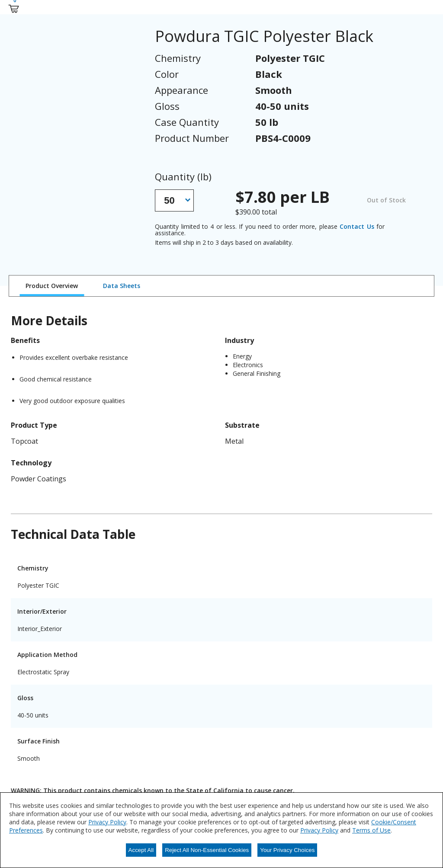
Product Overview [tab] (52, 286)
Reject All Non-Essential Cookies (207, 850)
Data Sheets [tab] (122, 286)
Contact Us (357, 226)
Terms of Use (371, 830)
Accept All (141, 850)
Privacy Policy (107, 822)
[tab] (52, 286)
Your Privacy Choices (287, 850)
